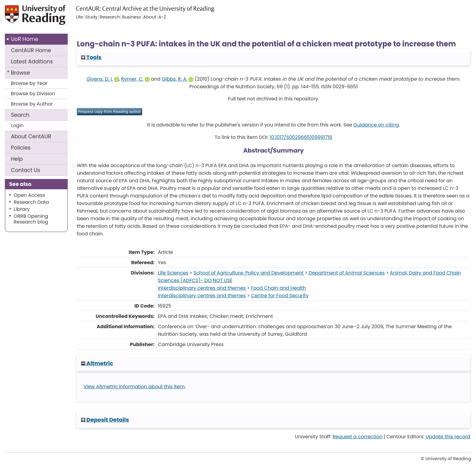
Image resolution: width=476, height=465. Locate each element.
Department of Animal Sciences (347, 273)
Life (79, 17)
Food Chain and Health (279, 288)
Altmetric (97, 363)
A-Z (162, 17)
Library (22, 209)
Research (110, 17)
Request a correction (358, 437)
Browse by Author (32, 104)
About (31, 136)
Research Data (31, 202)
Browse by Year (29, 83)
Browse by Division (33, 94)
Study (91, 17)
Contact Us (25, 170)
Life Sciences (173, 273)
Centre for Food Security (280, 296)
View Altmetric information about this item (134, 387)
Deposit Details (105, 420)
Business (131, 17)
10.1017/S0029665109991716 (301, 137)
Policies (21, 148)
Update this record (448, 437)
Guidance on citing (376, 125)
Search (20, 115)
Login (17, 125)
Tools (91, 57)
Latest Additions (32, 62)
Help (17, 159)
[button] (109, 112)
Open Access (29, 195)
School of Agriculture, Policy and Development (248, 273)
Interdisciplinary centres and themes (202, 288)
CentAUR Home (31, 50)
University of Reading (53, 17)
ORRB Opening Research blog (31, 219)
